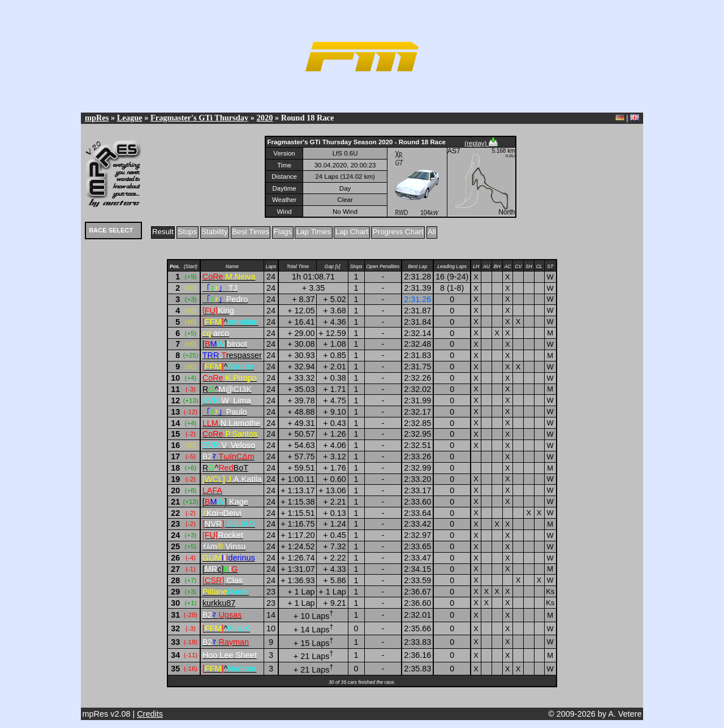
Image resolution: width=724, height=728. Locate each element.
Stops (187, 232)
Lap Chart (352, 232)
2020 (265, 118)
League (130, 118)
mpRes (97, 118)
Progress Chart (398, 232)
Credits (150, 714)
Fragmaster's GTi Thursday (199, 118)
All (432, 232)
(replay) (481, 143)
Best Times (251, 232)
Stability (215, 232)
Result (163, 232)
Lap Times (314, 232)
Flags (283, 232)
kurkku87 (219, 603)
